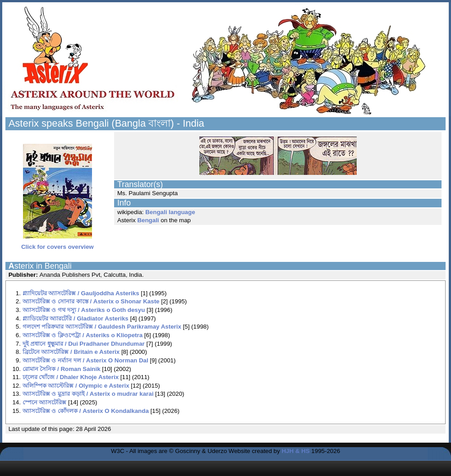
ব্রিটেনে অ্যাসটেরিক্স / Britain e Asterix (71, 352)
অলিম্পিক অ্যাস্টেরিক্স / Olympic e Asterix (76, 386)
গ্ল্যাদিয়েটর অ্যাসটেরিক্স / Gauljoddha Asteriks (81, 293)
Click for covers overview (58, 244)
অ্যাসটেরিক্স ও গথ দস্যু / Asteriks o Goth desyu (84, 310)
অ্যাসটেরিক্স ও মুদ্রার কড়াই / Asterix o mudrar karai (88, 394)
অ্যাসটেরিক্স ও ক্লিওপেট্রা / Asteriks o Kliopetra (83, 335)
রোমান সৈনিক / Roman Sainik (62, 369)
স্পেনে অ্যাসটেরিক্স (45, 402)
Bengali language (170, 212)
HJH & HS (295, 451)
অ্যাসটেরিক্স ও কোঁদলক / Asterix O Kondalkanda (86, 411)
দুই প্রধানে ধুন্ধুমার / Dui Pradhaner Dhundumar (84, 344)
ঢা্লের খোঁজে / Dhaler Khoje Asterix (71, 377)
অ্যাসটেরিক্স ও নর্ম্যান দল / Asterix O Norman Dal (85, 360)
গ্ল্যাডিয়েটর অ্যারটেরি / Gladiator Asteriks (76, 318)
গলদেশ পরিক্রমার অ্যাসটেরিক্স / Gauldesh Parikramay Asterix (102, 327)
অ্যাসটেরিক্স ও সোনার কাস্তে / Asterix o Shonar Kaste (91, 301)
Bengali (148, 220)
